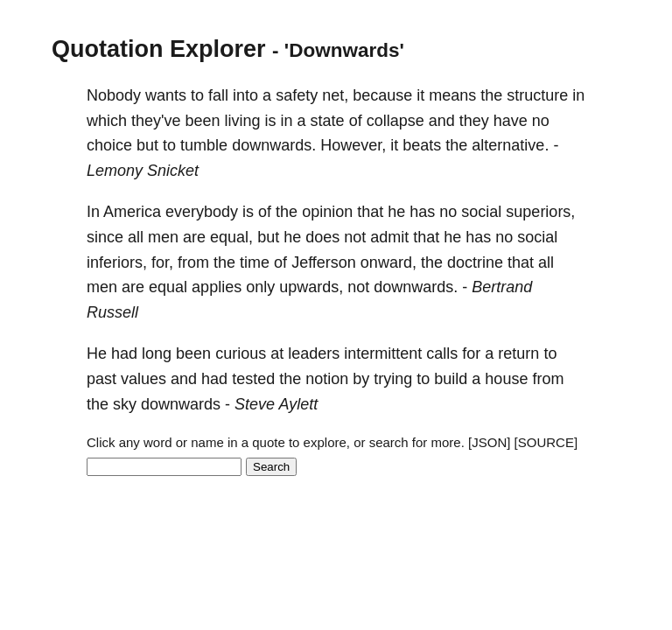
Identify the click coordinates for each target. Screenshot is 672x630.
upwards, (311, 287)
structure (537, 95)
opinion (327, 212)
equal (168, 287)
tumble (204, 145)
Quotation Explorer (159, 49)
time (255, 262)
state (328, 121)
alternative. (510, 145)
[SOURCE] (546, 442)
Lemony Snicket (143, 171)
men (163, 237)
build (451, 379)
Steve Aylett (276, 404)
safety (297, 95)
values (143, 379)
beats (422, 145)
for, (162, 262)
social (481, 212)
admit (389, 237)
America (132, 212)
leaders (314, 353)
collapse (395, 121)
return (518, 353)
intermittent (383, 353)
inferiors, (117, 262)
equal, (231, 237)
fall (218, 95)
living (243, 121)
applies (217, 287)
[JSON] (489, 442)
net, (335, 95)
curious (241, 353)
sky (125, 404)
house (506, 379)
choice (109, 145)
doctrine (475, 262)
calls (442, 353)
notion (327, 379)
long (157, 353)
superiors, (540, 212)
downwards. (274, 145)
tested (253, 379)
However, (353, 145)
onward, (388, 262)
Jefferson (324, 262)
